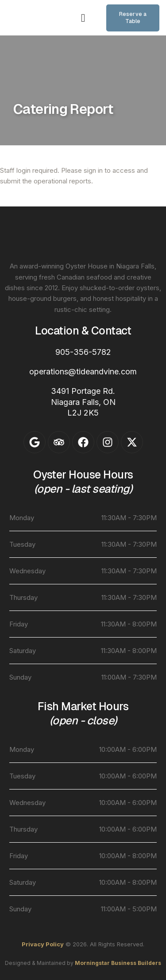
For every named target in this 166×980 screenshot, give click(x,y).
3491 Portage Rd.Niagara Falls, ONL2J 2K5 (83, 402)
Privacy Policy (43, 944)
